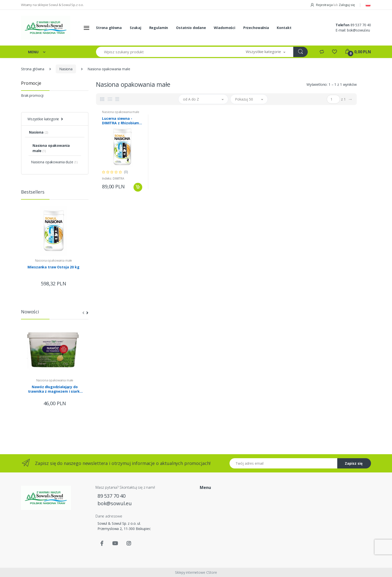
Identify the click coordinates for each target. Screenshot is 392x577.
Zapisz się (354, 463)
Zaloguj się (347, 5)
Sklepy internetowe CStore (196, 572)
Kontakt (284, 28)
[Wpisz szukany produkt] (167, 52)
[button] (265, 52)
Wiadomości (224, 28)
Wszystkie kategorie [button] (43, 119)
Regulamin (159, 28)
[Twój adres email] (283, 463)
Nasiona (66, 69)
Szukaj (135, 28)
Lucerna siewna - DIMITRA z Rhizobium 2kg (120, 121)
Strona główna (109, 28)
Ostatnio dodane (191, 28)
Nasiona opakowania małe (54, 260)
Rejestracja (322, 5)
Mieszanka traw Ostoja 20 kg (53, 267)
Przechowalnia (256, 28)
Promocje (31, 83)
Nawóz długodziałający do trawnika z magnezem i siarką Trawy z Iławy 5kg (55, 389)
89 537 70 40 (361, 25)
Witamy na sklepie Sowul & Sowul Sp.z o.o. (52, 5)
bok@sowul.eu (358, 30)
